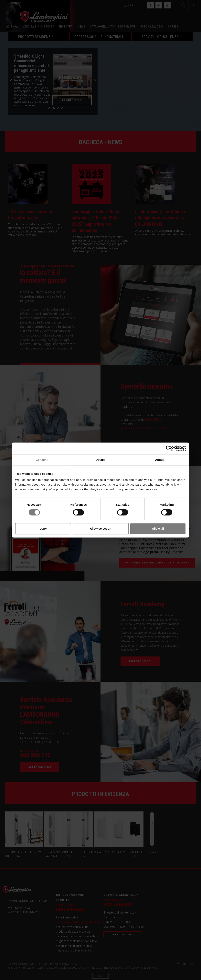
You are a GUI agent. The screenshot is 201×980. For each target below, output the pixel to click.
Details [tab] (100, 460)
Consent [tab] (42, 460)
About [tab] (159, 460)
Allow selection (100, 529)
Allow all (158, 529)
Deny (43, 529)
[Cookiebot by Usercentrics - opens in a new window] (169, 448)
